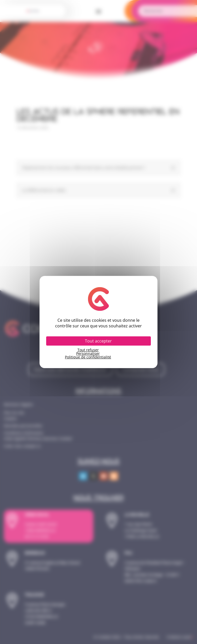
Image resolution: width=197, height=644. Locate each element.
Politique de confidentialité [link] (88, 357)
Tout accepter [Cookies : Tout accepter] (98, 341)
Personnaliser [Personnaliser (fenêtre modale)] (88, 354)
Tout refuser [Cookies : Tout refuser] (88, 350)
